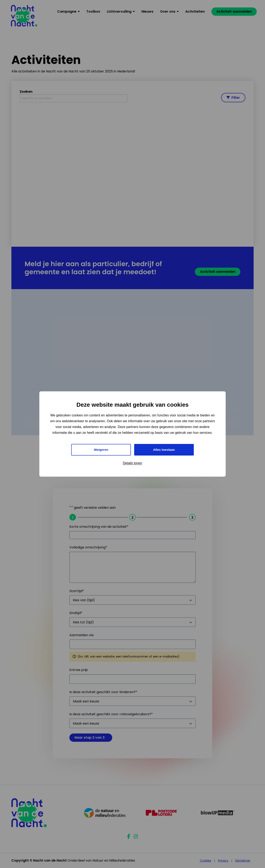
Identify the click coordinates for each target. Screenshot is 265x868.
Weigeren (101, 450)
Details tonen (132, 463)
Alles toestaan (164, 450)
